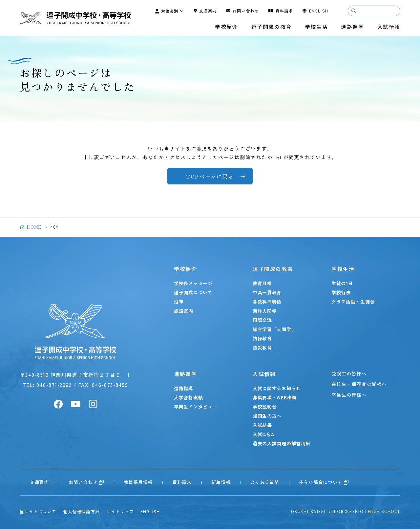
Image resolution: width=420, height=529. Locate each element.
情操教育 (262, 338)
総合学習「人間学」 (274, 329)
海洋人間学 (265, 311)
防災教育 (262, 348)
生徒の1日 (342, 283)
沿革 (179, 302)
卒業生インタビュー (196, 407)
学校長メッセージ (193, 283)
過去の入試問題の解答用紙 (282, 443)
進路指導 (184, 388)
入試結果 (262, 425)
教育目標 (262, 283)
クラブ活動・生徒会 (353, 302)
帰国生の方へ (267, 416)
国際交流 (262, 320)
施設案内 (184, 311)
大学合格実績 (188, 397)
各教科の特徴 (267, 302)
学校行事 (341, 292)
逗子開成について (193, 292)
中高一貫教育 (267, 292)
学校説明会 (265, 407)
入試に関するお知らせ (277, 388)
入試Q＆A (263, 434)
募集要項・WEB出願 (275, 397)
